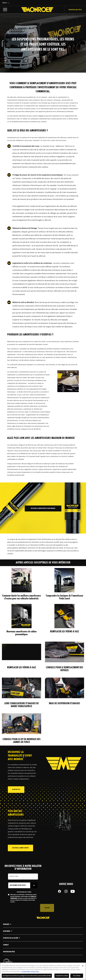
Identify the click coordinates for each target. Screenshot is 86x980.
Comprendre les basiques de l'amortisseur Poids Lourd (65, 597)
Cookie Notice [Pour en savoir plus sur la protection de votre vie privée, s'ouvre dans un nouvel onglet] (26, 972)
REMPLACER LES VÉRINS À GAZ (64, 632)
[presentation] (23, 908)
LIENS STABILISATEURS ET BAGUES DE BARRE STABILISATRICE (22, 705)
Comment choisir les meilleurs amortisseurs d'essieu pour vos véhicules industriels (22, 597)
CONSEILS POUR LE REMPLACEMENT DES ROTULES (64, 669)
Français (5, 3)
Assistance (8, 931)
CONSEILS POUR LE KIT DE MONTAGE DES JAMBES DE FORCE (22, 741)
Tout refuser (77, 976)
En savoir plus (16, 790)
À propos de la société (12, 938)
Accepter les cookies (62, 976)
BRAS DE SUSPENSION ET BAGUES (64, 704)
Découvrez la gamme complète (20, 848)
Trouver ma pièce (9, 952)
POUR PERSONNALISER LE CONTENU (24, 892)
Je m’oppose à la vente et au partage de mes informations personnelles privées (27, 976)
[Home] (35, 10)
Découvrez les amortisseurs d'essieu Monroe (43, 508)
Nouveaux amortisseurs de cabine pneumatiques (22, 633)
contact (6, 945)
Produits (7, 924)
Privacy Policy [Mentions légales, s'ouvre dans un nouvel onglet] (35, 972)
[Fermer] (83, 966)
